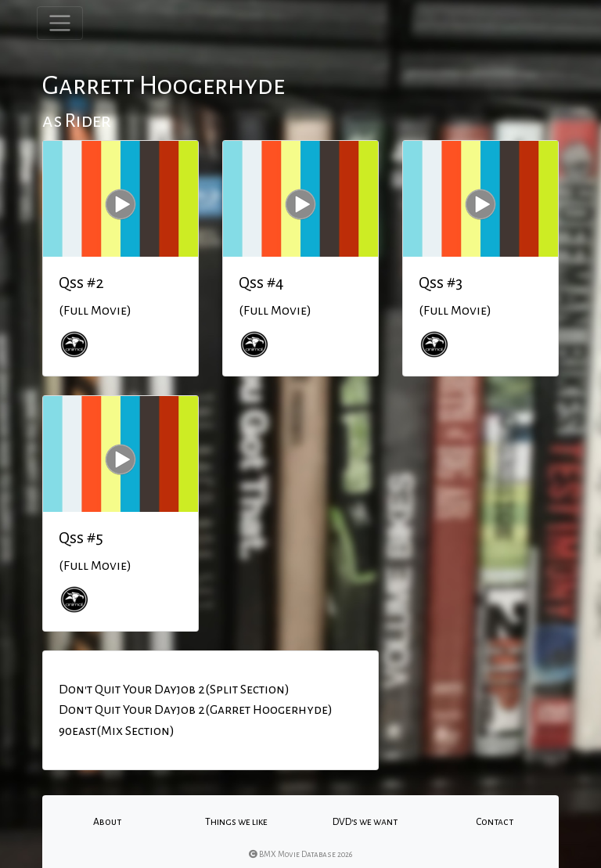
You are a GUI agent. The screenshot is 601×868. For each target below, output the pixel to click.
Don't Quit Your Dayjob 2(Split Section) (174, 690)
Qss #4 (261, 283)
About (107, 822)
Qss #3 (441, 283)
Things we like (236, 822)
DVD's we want (365, 822)
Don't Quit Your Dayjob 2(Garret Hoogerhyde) (196, 710)
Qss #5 (81, 538)
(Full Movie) (95, 311)
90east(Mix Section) (117, 731)
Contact (495, 822)
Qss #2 (81, 283)
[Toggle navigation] (60, 23)
